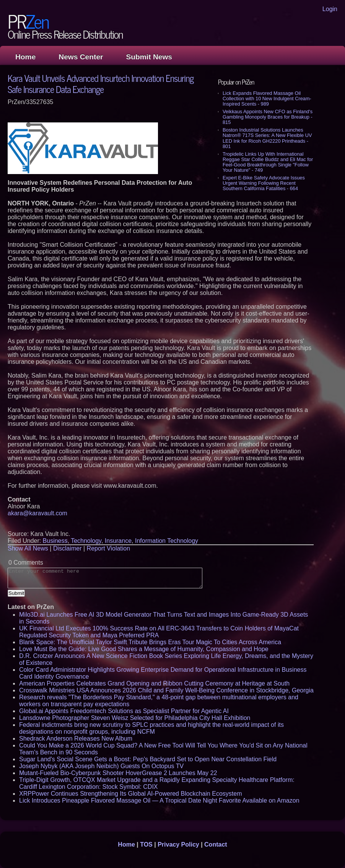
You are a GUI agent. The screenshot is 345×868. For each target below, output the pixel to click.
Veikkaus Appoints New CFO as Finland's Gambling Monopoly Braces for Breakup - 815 (268, 117)
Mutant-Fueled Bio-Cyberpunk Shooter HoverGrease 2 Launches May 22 (118, 773)
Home (25, 57)
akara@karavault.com (37, 513)
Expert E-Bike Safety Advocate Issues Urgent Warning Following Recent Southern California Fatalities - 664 (264, 183)
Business (55, 541)
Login (330, 9)
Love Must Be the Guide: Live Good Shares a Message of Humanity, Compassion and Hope (144, 649)
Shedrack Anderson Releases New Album (76, 739)
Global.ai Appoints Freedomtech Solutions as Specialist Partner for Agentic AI (124, 711)
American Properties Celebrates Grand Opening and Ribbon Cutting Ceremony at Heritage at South (154, 683)
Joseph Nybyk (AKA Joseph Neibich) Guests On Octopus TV (101, 766)
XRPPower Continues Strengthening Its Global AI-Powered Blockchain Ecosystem (131, 794)
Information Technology (167, 541)
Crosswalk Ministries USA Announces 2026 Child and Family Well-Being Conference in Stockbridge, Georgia (166, 690)
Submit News (149, 57)
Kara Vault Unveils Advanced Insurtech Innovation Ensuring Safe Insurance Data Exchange (101, 83)
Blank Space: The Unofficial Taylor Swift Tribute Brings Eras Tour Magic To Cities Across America (150, 642)
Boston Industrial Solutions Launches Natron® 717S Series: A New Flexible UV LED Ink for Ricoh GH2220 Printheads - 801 (267, 138)
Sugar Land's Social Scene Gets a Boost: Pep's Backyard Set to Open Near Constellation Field (148, 759)
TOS (146, 844)
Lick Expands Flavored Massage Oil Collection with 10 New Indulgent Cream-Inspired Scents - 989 (267, 99)
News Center (81, 57)
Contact (216, 844)
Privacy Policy (178, 844)
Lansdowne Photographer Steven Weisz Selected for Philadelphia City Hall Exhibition (135, 718)
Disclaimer (68, 548)
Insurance (118, 541)
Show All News (28, 548)
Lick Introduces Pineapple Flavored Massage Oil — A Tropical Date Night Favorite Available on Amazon (159, 800)
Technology (86, 541)
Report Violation (109, 548)
